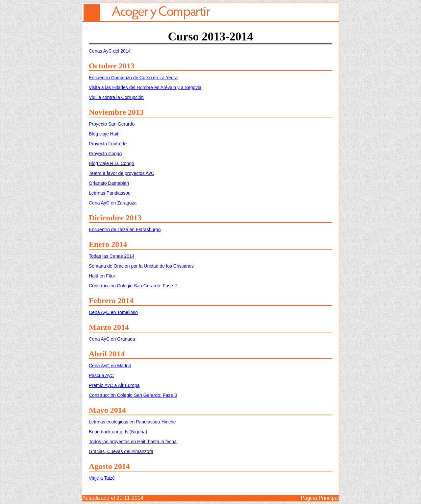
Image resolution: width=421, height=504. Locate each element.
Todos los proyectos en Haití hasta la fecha (133, 442)
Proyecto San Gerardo (112, 124)
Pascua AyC (101, 375)
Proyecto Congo (105, 154)
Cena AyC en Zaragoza (113, 203)
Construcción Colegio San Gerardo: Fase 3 (133, 395)
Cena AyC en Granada (112, 339)
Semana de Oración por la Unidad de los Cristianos (141, 266)
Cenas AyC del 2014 (110, 51)
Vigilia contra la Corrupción (116, 97)
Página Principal (320, 498)
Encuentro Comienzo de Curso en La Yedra (133, 78)
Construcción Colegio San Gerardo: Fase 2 (133, 286)
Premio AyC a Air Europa (114, 385)
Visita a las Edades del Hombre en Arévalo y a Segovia (145, 87)
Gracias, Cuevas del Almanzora (121, 451)
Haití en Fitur (102, 276)
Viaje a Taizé (102, 478)
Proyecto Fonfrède (108, 144)
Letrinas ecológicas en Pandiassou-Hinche (132, 422)
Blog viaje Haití (104, 134)
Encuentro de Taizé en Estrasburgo (125, 229)
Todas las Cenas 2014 (112, 256)
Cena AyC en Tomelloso (113, 312)
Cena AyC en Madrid (110, 366)
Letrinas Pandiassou (110, 193)
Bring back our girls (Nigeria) (118, 432)
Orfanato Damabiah (109, 183)
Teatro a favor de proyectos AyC (122, 173)
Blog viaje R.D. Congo (111, 163)
